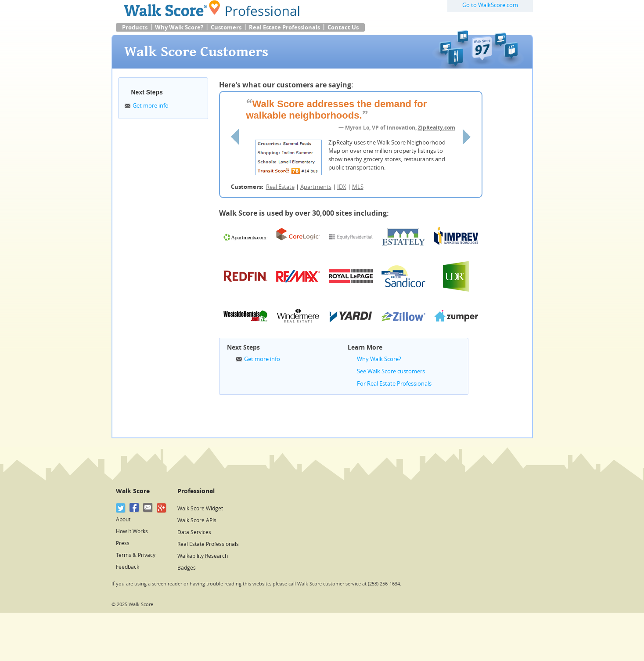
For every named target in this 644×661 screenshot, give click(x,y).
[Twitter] (121, 508)
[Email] (148, 508)
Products (135, 27)
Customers (226, 27)
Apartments (316, 187)
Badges (187, 568)
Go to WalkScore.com (490, 5)
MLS (358, 187)
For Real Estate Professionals (394, 384)
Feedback (128, 567)
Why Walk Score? (179, 27)
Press (123, 543)
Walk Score (133, 491)
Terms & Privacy (136, 555)
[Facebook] (135, 508)
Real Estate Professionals (284, 27)
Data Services (194, 532)
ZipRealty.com (437, 128)
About (123, 520)
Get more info (151, 106)
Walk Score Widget (200, 509)
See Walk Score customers (391, 371)
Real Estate (280, 187)
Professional (196, 491)
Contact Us (343, 27)
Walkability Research (203, 556)
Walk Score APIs (197, 520)
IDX (342, 187)
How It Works (132, 531)
